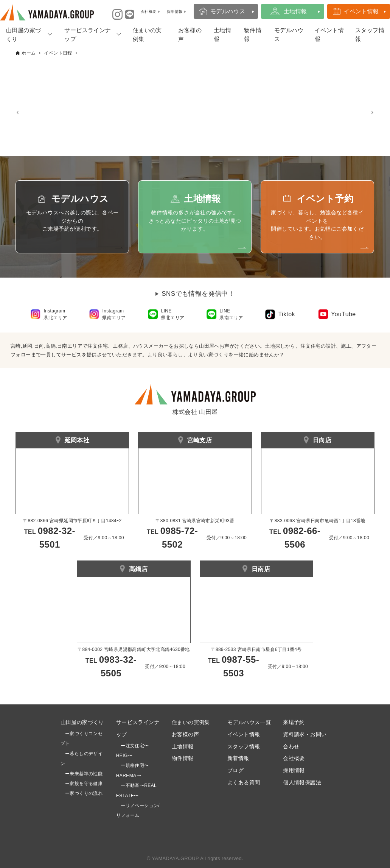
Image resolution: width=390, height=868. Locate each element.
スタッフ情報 (370, 34)
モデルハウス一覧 (249, 722)
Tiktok (286, 314)
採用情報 (294, 770)
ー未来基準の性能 (82, 774)
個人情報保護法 (302, 782)
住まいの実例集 (147, 34)
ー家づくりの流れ (82, 793)
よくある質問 (244, 782)
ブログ (235, 770)
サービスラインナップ (88, 34)
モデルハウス (228, 11)
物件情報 (253, 34)
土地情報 (295, 11)
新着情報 (238, 758)
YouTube (343, 314)
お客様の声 (190, 34)
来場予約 (294, 722)
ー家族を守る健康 (82, 784)
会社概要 (294, 758)
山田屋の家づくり (23, 34)
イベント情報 (361, 11)
